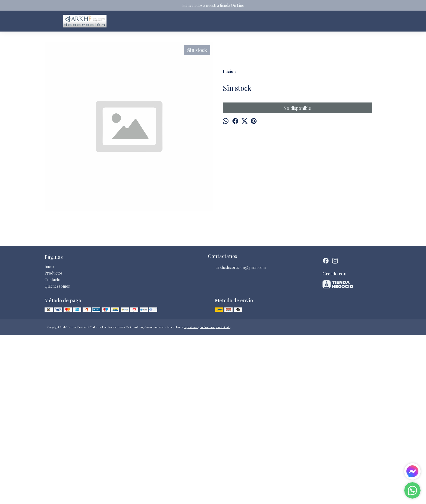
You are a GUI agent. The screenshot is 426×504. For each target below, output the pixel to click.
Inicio (49, 435)
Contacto (52, 448)
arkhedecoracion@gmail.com (237, 436)
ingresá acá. (191, 496)
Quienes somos (57, 455)
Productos (54, 442)
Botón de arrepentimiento (215, 496)
